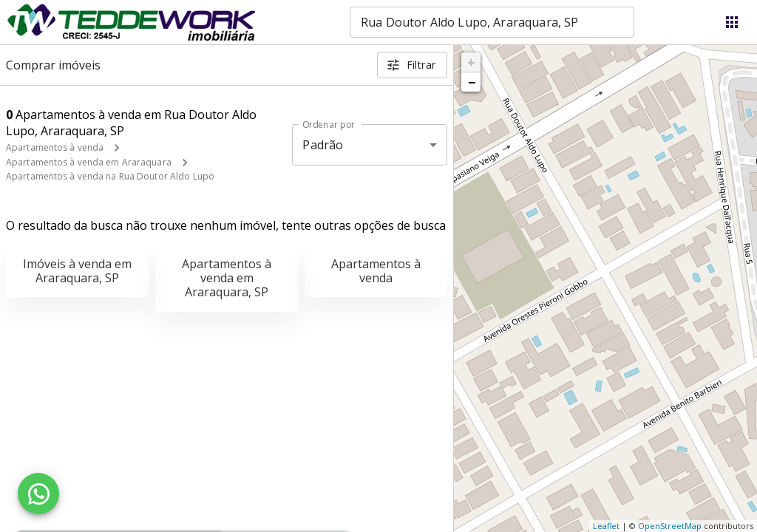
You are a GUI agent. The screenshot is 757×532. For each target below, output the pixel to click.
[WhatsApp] (38, 494)
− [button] (472, 82)
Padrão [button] (323, 145)
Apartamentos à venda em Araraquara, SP (227, 278)
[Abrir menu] (732, 22)
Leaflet (606, 526)
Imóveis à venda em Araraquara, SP (77, 271)
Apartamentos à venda (55, 147)
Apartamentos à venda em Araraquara (89, 162)
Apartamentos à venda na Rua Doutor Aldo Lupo (110, 176)
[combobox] (492, 22)
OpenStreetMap (670, 526)
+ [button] (471, 62)
